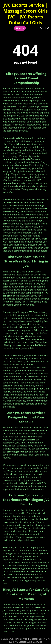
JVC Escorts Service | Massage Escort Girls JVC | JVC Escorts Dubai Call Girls (26, 14)
